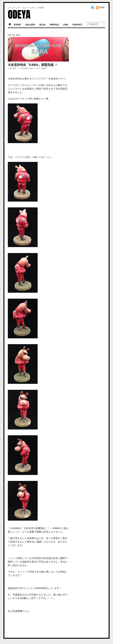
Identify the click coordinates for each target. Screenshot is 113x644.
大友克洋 (44, 68)
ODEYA (19, 14)
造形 (14, 68)
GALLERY (30, 25)
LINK (66, 25)
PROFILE (54, 25)
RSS (102, 7)
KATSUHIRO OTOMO (27, 68)
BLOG (43, 25)
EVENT (17, 25)
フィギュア (37, 68)
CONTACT (77, 25)
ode (11, 68)
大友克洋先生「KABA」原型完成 (31, 65)
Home (10, 25)
